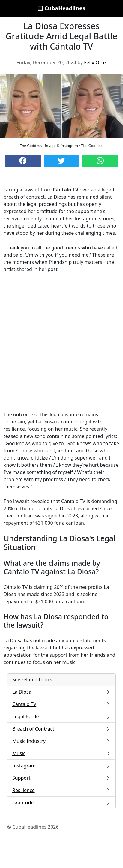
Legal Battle (61, 716)
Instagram (61, 766)
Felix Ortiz (95, 62)
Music (61, 753)
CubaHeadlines (62, 8)
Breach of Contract (61, 729)
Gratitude (61, 803)
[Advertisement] (61, 342)
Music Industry (61, 741)
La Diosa (61, 692)
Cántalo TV (61, 704)
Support (61, 778)
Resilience (61, 790)
